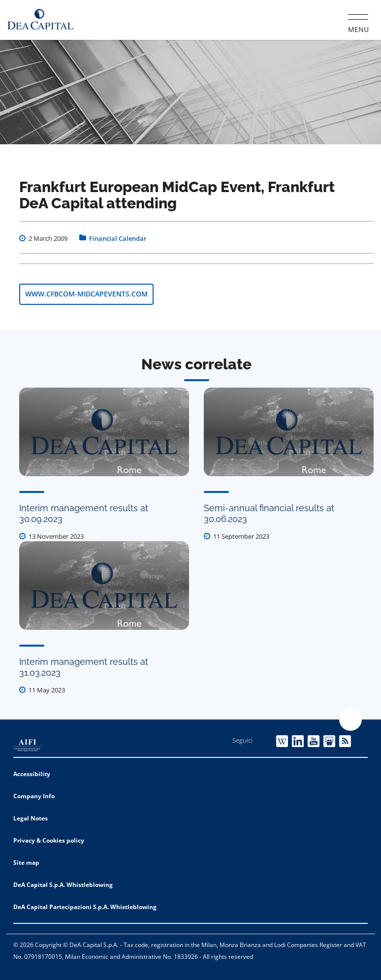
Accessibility (32, 774)
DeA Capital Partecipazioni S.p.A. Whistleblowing (85, 907)
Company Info (34, 796)
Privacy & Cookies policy (49, 840)
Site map (26, 863)
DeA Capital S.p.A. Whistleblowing (63, 885)
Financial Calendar (118, 238)
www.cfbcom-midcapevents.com (86, 294)
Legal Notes (31, 818)
